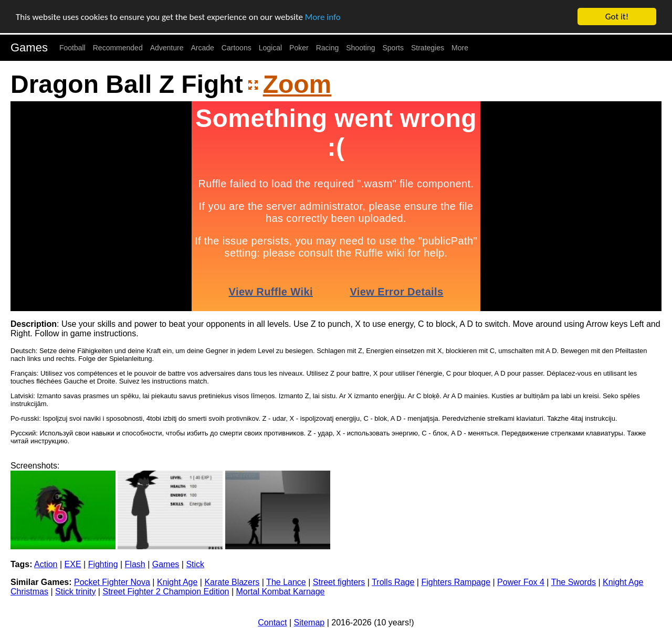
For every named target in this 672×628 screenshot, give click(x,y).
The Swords (574, 582)
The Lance (286, 582)
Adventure (167, 48)
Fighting (103, 564)
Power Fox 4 (521, 582)
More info (323, 17)
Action (46, 564)
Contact (272, 622)
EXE (73, 564)
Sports (393, 48)
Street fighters (339, 582)
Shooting (360, 48)
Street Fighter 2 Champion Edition (166, 592)
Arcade (203, 48)
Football (72, 48)
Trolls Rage (393, 582)
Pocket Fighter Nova (112, 582)
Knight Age (177, 582)
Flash (135, 564)
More (460, 48)
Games (29, 47)
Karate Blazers (232, 582)
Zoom (297, 84)
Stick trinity (75, 592)
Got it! (617, 17)
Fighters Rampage (456, 582)
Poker (299, 48)
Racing (328, 48)
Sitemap (309, 622)
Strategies (428, 48)
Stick (195, 564)
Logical (270, 48)
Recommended (118, 48)
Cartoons (237, 48)
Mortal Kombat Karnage (281, 592)
